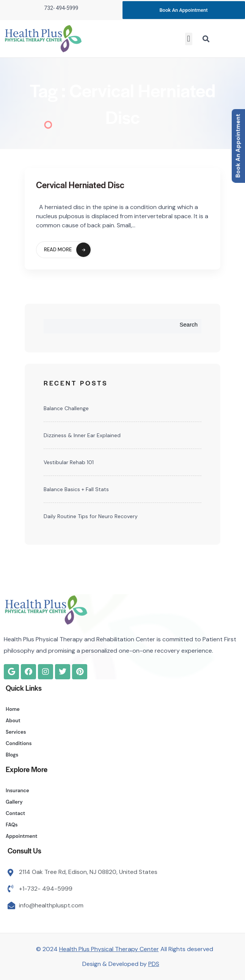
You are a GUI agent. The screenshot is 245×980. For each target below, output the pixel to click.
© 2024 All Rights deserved (125, 949)
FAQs (12, 825)
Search (188, 324)
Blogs (12, 755)
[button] (189, 39)
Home (13, 709)
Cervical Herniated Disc (80, 185)
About (13, 721)
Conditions (19, 743)
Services (16, 732)
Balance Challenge (66, 408)
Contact (15, 813)
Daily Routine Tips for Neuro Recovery (91, 516)
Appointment (22, 836)
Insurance (17, 791)
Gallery (14, 802)
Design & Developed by (121, 964)
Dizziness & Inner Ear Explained (82, 435)
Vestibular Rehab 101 (69, 462)
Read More (67, 250)
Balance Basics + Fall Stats (76, 489)
